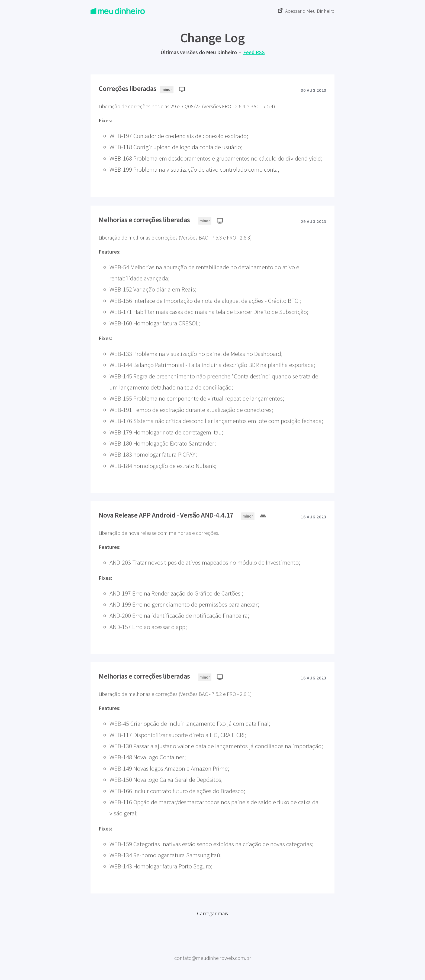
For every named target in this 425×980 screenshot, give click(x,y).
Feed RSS (254, 52)
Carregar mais (212, 916)
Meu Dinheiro (213, 951)
